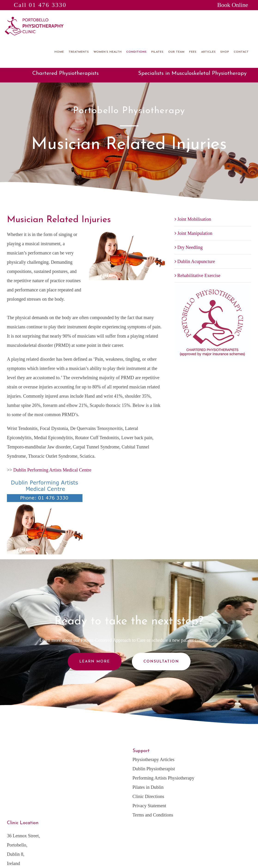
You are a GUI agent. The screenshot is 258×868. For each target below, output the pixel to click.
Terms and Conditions (153, 815)
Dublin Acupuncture (196, 261)
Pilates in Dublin (148, 787)
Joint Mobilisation (194, 219)
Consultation (161, 662)
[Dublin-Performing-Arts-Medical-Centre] (45, 481)
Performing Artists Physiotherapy (164, 778)
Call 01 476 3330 (40, 5)
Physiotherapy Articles (154, 759)
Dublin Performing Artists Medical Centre (52, 470)
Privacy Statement (149, 806)
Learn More (95, 662)
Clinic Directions (148, 796)
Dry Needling (190, 247)
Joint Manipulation (195, 233)
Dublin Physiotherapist (154, 769)
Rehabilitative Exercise (199, 275)
